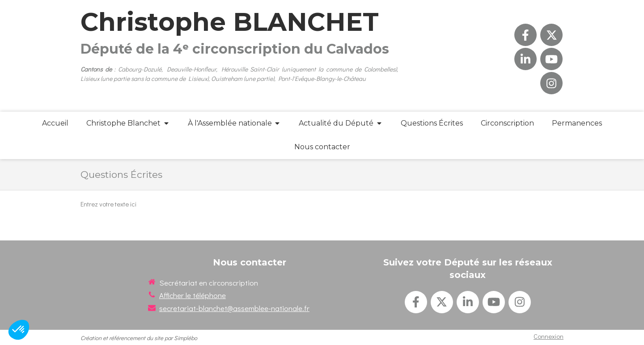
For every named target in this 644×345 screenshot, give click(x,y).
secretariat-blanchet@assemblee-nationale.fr (234, 308)
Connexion (549, 336)
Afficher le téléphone (193, 295)
